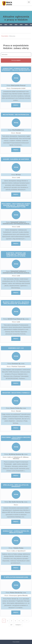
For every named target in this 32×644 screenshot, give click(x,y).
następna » (18, 625)
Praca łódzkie (5, 36)
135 (11, 625)
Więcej (16, 105)
